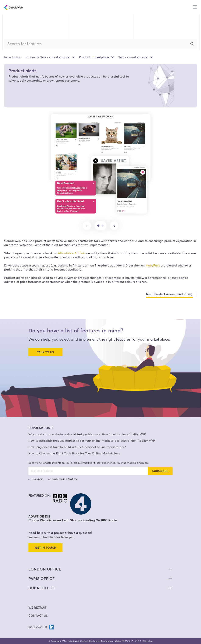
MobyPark (153, 265)
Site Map (148, 641)
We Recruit (38, 607)
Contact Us (38, 616)
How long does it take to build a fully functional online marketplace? (77, 447)
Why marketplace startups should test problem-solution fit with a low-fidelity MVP (87, 434)
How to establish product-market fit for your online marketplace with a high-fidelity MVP (92, 441)
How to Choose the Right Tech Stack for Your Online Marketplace (74, 453)
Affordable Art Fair (71, 253)
